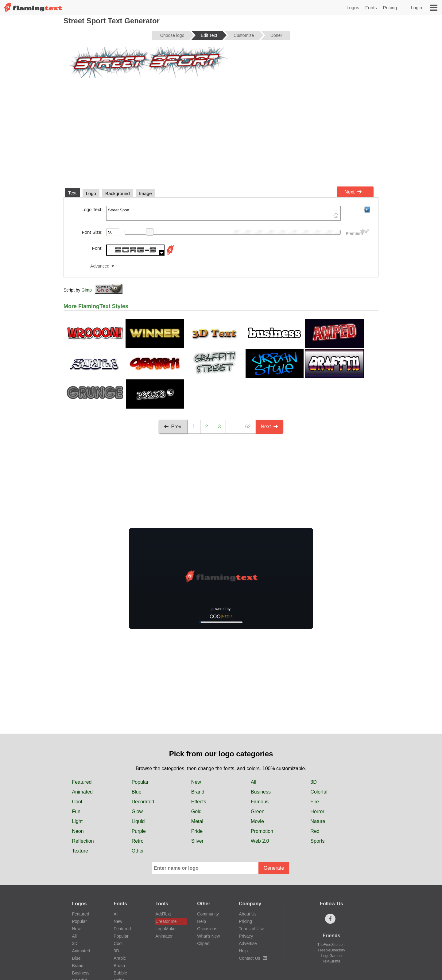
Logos (353, 8)
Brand (198, 792)
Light (77, 821)
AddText (163, 914)
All (254, 782)
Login (416, 8)
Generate (274, 868)
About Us (248, 914)
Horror (317, 811)
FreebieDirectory (332, 950)
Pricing (390, 8)
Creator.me (166, 921)
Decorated (143, 802)
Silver (197, 841)
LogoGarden (331, 956)
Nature (318, 821)
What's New (208, 936)
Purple (139, 831)
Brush (119, 966)
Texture (80, 851)
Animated (82, 792)
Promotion (262, 831)
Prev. (173, 427)
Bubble (120, 973)
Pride (197, 831)
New (196, 782)
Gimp (86, 290)
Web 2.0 (260, 841)
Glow (137, 811)
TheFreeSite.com (331, 945)
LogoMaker (166, 929)
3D (313, 782)
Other (138, 851)
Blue (137, 792)
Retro (138, 841)
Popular (140, 782)
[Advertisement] (221, 138)
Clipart (203, 943)
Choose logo (172, 35)
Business (261, 792)
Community (208, 914)
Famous (260, 802)
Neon (78, 831)
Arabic (120, 958)
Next (353, 192)
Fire (315, 802)
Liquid (138, 821)
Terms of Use (251, 929)
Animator (164, 936)
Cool (77, 802)
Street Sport (223, 213)
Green (258, 811)
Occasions (207, 929)
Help (202, 921)
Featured (82, 782)
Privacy (246, 936)
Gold (196, 811)
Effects (199, 802)
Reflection (83, 841)
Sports (317, 841)
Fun (76, 811)
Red (315, 831)
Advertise (248, 943)
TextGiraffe (331, 961)
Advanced (100, 266)
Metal (197, 821)
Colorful (319, 792)
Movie (257, 821)
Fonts (371, 8)
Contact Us (253, 958)
